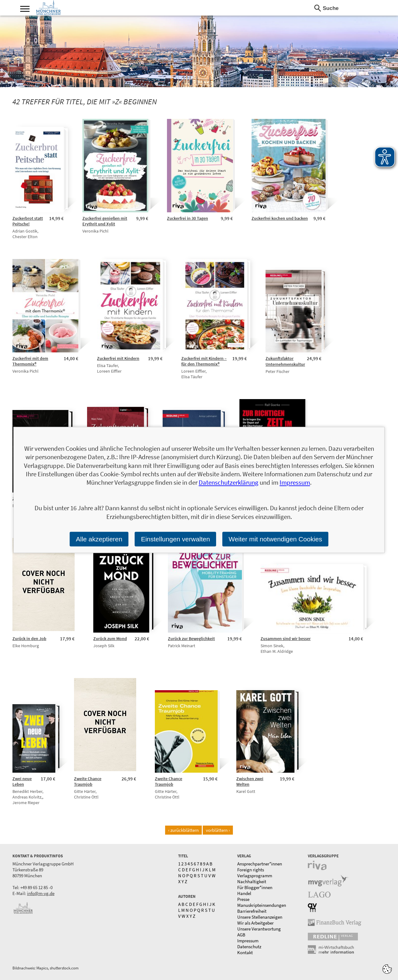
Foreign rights (251, 870)
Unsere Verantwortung (259, 929)
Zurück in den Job (29, 638)
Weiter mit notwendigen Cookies (275, 539)
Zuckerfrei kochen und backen (280, 218)
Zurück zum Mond (110, 638)
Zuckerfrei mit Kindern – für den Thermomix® (204, 361)
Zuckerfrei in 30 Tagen (187, 218)
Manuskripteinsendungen (262, 905)
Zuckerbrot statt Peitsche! (28, 221)
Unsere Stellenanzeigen (260, 917)
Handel (244, 893)
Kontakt (245, 952)
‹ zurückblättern (183, 830)
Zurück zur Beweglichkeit (191, 638)
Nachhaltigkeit (252, 881)
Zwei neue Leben (22, 781)
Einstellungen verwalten (175, 539)
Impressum (248, 941)
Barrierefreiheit (252, 911)
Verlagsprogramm (255, 876)
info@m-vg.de (41, 893)
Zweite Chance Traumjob (88, 781)
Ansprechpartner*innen (260, 864)
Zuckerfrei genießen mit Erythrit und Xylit (105, 221)
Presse (243, 899)
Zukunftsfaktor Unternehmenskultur (285, 361)
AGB (241, 935)
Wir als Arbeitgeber (255, 923)
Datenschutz (249, 947)
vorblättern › (218, 830)
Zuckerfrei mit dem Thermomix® (30, 361)
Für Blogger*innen (255, 887)
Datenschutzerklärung (229, 483)
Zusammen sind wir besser (286, 638)
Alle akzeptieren (99, 539)
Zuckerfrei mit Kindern (118, 358)
